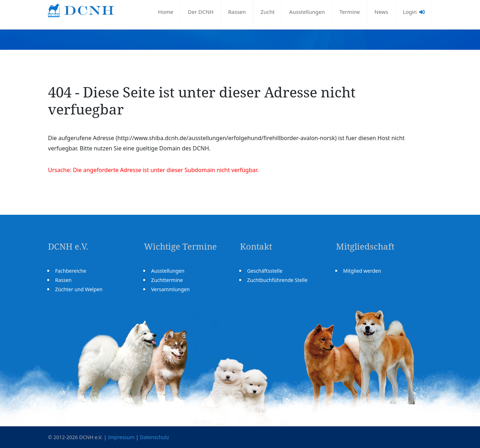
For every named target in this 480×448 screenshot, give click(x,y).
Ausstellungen (307, 12)
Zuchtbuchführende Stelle (277, 280)
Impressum (121, 437)
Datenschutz (154, 437)
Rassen (237, 12)
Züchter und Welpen (79, 289)
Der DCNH (201, 12)
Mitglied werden (362, 271)
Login (414, 12)
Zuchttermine (167, 280)
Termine (350, 12)
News (381, 12)
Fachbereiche (71, 271)
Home (166, 12)
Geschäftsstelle (265, 271)
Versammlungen (170, 289)
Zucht (268, 12)
